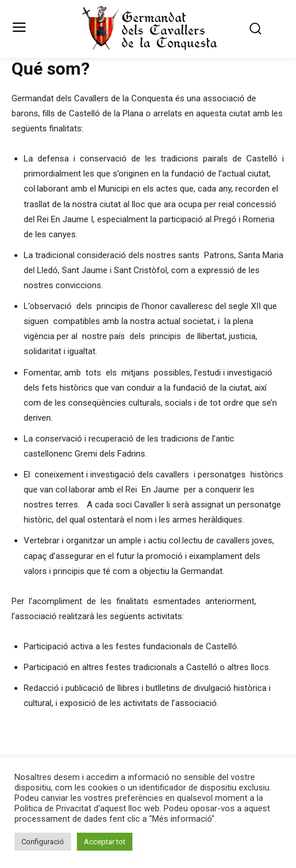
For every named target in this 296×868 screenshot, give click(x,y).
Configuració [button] (43, 842)
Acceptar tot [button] (105, 842)
